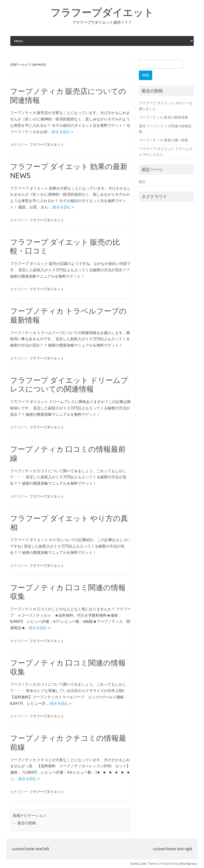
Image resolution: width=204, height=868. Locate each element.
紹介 (142, 182)
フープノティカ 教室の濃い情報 (163, 140)
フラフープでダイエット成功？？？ (102, 22)
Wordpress (188, 863)
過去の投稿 (24, 823)
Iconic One (138, 863)
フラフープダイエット (102, 12)
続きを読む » (62, 132)
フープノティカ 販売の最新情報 (163, 117)
